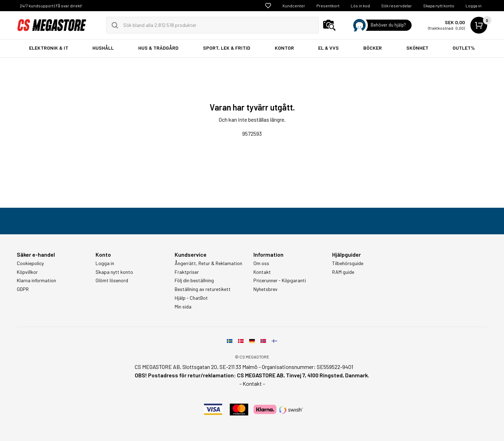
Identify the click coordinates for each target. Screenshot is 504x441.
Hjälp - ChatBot (191, 298)
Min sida (183, 307)
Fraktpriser (187, 272)
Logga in (474, 6)
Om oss (261, 263)
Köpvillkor (27, 272)
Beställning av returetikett (203, 289)
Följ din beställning (194, 280)
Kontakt (262, 272)
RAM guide (343, 272)
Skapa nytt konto (439, 6)
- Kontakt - (252, 383)
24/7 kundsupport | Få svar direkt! (51, 6)
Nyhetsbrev (265, 289)
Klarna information (36, 280)
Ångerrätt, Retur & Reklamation (208, 263)
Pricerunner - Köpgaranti (280, 280)
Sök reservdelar (397, 6)
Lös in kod (360, 6)
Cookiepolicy (30, 263)
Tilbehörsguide (348, 263)
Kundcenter (294, 6)
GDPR (23, 289)
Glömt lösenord (112, 280)
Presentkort (328, 6)
